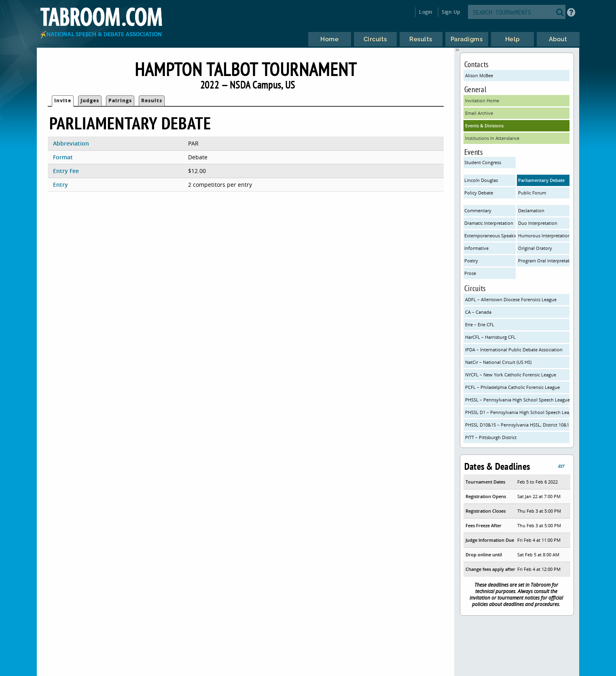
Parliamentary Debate (541, 180)
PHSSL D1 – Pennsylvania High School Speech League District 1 (517, 412)
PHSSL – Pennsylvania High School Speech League (517, 400)
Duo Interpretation (538, 223)
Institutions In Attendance (492, 138)
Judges (90, 100)
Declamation (531, 210)
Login (426, 12)
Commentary (478, 210)
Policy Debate (479, 193)
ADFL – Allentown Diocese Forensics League (511, 299)
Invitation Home (482, 100)
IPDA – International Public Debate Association (514, 350)
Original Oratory (535, 248)
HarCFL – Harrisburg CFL (490, 337)
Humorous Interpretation (544, 236)
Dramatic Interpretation (489, 223)
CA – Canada (478, 312)
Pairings (120, 100)
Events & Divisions (484, 126)
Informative (476, 248)
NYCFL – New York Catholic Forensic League (511, 375)
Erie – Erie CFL (480, 324)
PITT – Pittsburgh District (491, 437)
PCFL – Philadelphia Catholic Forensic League (512, 387)
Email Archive (479, 113)
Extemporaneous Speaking (490, 236)
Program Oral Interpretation (544, 261)
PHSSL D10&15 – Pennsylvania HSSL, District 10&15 (517, 425)
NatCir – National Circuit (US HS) (498, 362)
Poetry (471, 261)
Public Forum (532, 193)
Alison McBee (479, 75)
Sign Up (451, 12)
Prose (470, 273)
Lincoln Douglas (481, 180)
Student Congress (483, 162)
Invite (63, 100)
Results (152, 100)
